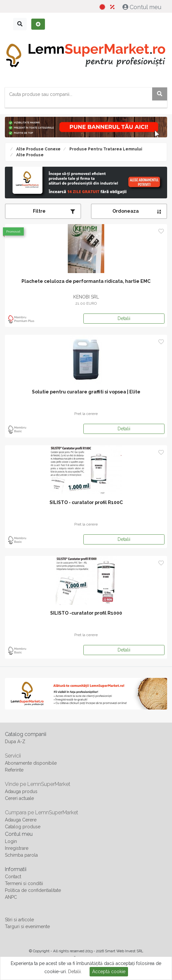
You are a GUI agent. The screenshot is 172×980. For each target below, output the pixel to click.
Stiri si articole (19, 920)
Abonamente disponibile (31, 763)
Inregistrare (17, 848)
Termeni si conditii (24, 883)
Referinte (14, 770)
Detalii (124, 318)
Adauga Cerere (21, 820)
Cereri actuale (19, 798)
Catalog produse (23, 827)
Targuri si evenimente (27, 926)
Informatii (16, 869)
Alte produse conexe (38, 149)
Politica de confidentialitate (33, 890)
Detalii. (75, 972)
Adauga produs (21, 791)
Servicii (13, 756)
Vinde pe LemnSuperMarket (38, 784)
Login (11, 841)
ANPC (11, 897)
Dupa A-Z (15, 742)
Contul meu (143, 7)
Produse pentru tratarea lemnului (105, 149)
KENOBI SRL (86, 297)
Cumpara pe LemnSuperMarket (42, 812)
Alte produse (29, 155)
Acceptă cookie (109, 972)
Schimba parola (21, 855)
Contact (13, 877)
